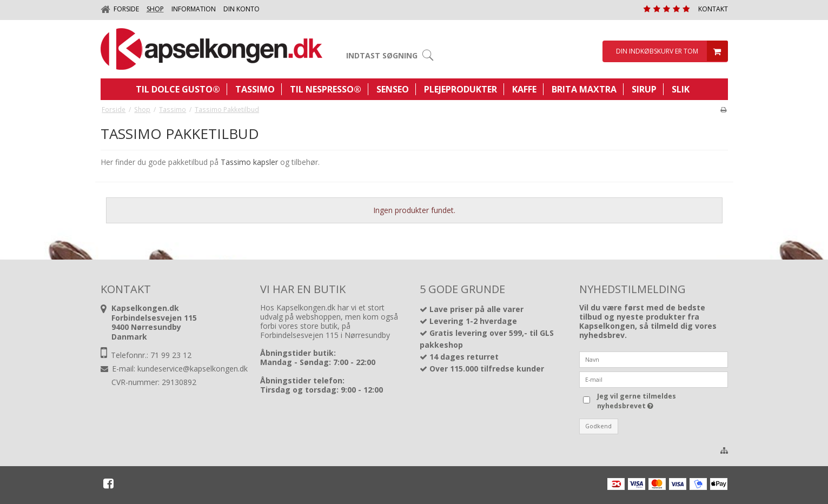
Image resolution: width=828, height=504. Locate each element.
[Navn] (654, 358)
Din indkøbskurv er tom (671, 51)
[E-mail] (654, 378)
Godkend (598, 426)
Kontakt (713, 9)
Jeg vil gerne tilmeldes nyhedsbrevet (636, 401)
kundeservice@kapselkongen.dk (193, 369)
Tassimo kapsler (249, 162)
